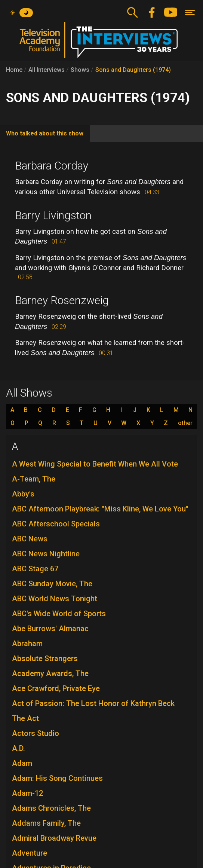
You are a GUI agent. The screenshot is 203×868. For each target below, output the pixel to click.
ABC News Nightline (46, 554)
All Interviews (47, 70)
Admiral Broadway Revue (54, 838)
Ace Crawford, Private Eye (56, 688)
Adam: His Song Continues (57, 778)
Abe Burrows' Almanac (50, 629)
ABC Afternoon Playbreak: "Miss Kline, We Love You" (100, 509)
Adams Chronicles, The (51, 808)
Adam (22, 763)
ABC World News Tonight (55, 599)
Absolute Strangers (45, 658)
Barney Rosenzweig (62, 300)
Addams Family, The (46, 823)
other (185, 423)
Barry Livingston (53, 216)
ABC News (30, 539)
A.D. (19, 748)
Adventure (30, 853)
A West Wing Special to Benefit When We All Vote (95, 464)
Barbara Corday (52, 166)
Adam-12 (27, 793)
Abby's (23, 494)
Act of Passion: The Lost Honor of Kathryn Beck (93, 703)
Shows (80, 70)
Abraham (27, 644)
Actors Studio (36, 733)
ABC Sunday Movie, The (52, 584)
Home (14, 70)
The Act (25, 718)
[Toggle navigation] (190, 13)
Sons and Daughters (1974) (133, 70)
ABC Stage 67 (35, 569)
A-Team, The (34, 479)
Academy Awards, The (50, 673)
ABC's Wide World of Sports (59, 614)
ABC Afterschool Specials (56, 524)
